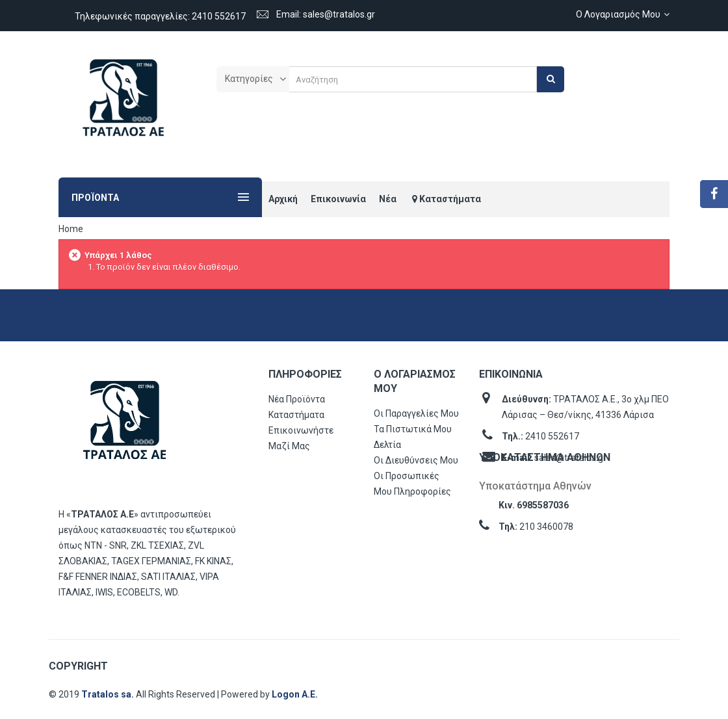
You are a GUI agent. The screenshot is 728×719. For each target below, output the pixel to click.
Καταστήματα (296, 415)
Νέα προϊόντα (297, 399)
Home (71, 229)
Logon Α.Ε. (295, 694)
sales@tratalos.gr (570, 458)
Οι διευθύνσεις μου (416, 460)
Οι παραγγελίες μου (416, 413)
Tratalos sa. (109, 694)
